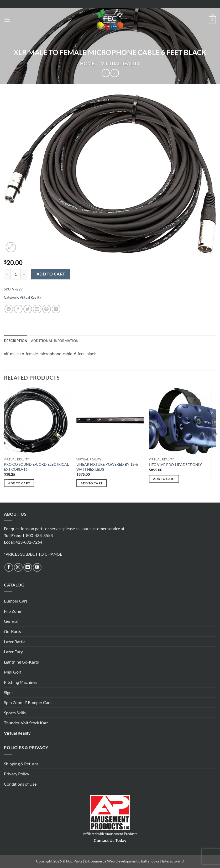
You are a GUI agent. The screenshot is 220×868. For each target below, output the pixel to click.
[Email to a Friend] (37, 309)
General (11, 621)
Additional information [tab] (55, 341)
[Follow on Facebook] (9, 567)
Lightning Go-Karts (21, 662)
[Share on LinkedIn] (56, 309)
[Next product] (106, 73)
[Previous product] (115, 73)
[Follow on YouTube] (37, 567)
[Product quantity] (15, 274)
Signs (9, 692)
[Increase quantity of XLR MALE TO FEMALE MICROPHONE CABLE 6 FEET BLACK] (24, 274)
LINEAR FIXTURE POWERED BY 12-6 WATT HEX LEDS (107, 467)
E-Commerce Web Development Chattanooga (122, 861)
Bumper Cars (16, 601)
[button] (7, 20)
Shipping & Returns (21, 764)
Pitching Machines (21, 682)
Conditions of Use (20, 784)
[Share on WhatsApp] (9, 309)
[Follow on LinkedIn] (28, 567)
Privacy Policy (17, 774)
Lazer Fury (13, 652)
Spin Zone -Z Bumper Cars (28, 702)
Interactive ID (173, 861)
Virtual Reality (121, 63)
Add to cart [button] (19, 483)
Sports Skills (15, 713)
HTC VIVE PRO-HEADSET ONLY (175, 465)
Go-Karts (12, 631)
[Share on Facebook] (18, 309)
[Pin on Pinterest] (47, 309)
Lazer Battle (15, 642)
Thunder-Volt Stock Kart (26, 723)
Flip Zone (12, 611)
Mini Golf (12, 672)
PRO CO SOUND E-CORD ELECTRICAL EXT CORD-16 (36, 467)
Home (87, 63)
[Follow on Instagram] (18, 567)
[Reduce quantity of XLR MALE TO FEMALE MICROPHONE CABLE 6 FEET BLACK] (7, 274)
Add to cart (51, 274)
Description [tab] (16, 341)
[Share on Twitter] (28, 309)
